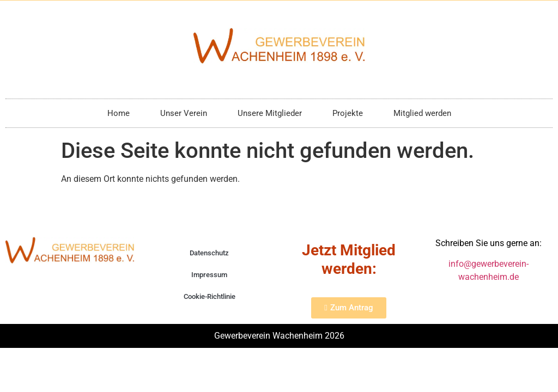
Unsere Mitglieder (270, 113)
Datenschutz (209, 253)
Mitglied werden (422, 113)
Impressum (209, 275)
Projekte (348, 113)
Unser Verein (184, 113)
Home (119, 113)
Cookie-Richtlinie (210, 296)
